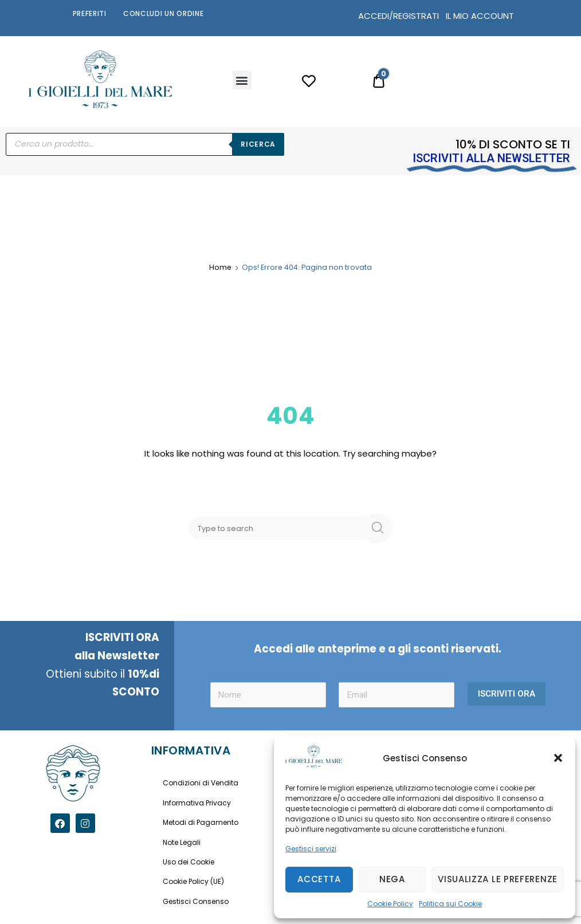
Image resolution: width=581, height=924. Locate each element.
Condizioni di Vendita (201, 783)
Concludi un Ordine (164, 13)
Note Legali (182, 842)
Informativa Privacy (197, 803)
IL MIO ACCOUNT (480, 16)
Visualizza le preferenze (498, 879)
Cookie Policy (390, 904)
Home (220, 267)
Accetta (319, 879)
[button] (558, 758)
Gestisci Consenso (196, 901)
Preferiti (90, 13)
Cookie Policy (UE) (193, 881)
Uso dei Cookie (189, 862)
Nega (392, 879)
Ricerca (258, 144)
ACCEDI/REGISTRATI (399, 16)
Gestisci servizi (311, 849)
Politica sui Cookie (450, 904)
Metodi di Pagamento (201, 822)
